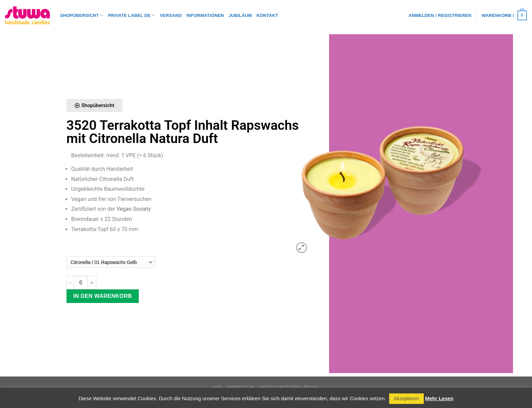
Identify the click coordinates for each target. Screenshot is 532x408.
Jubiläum (240, 15)
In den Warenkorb (103, 296)
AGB (217, 387)
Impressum (241, 387)
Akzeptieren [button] (406, 399)
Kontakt (267, 15)
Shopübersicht (82, 15)
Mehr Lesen (439, 398)
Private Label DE (132, 15)
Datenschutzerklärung (289, 387)
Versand (171, 15)
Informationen (205, 15)
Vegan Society (134, 209)
